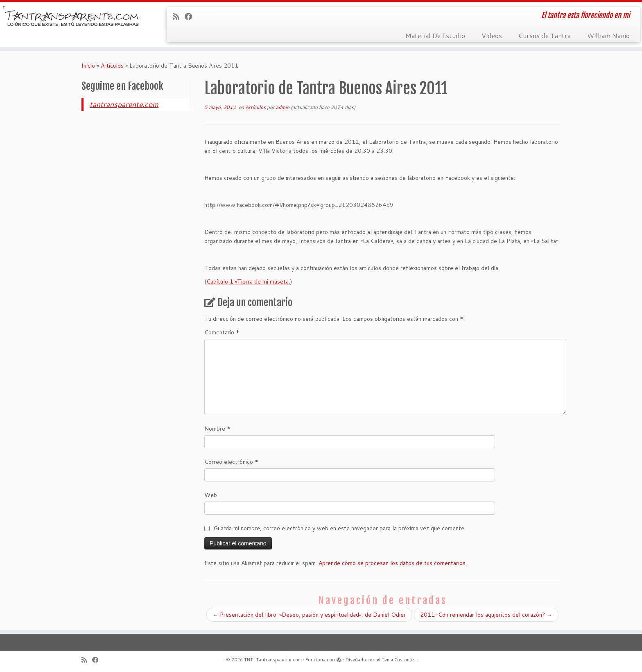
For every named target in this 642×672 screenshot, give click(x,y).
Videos (492, 35)
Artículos (112, 66)
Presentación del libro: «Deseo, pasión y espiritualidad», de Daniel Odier (309, 615)
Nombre (217, 429)
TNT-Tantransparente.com (273, 660)
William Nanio (608, 35)
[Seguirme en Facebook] (191, 16)
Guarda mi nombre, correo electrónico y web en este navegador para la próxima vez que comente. (339, 528)
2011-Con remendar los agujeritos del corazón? (486, 615)
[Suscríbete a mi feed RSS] (179, 16)
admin (283, 107)
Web (211, 495)
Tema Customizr (399, 660)
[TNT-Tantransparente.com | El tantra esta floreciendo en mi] (74, 19)
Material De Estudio (435, 35)
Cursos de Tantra (545, 35)
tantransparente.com (124, 104)
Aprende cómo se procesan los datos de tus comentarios (392, 563)
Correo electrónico (231, 462)
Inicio (88, 66)
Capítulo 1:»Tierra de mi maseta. (248, 282)
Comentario (222, 332)
